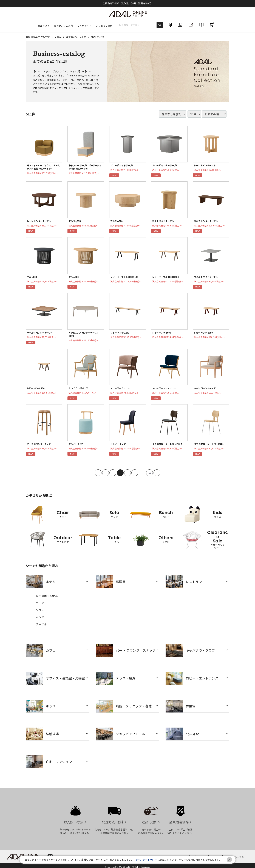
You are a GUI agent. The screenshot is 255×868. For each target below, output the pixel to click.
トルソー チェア (119, 447)
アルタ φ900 (117, 222)
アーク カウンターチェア (40, 447)
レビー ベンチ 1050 (204, 334)
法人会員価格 (44, 174)
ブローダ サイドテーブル (124, 166)
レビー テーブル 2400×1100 (126, 278)
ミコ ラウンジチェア (80, 391)
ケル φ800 (74, 278)
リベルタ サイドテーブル (207, 278)
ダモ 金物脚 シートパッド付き (169, 447)
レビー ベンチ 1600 (162, 334)
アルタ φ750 (75, 222)
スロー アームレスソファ (165, 391)
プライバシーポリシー (145, 860)
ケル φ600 (32, 278)
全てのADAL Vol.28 (76, 37)
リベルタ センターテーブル (41, 334)
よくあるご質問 (104, 26)
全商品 (58, 37)
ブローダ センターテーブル (167, 166)
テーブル (41, 627)
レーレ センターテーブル (40, 222)
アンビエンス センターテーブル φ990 (85, 336)
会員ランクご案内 (63, 26)
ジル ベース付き (77, 447)
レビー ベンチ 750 (37, 391)
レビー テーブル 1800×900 (167, 278)
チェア (40, 606)
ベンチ (40, 620)
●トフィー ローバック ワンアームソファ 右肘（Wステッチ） (44, 167)
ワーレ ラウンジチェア (206, 391)
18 (150, 476)
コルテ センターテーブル (207, 222)
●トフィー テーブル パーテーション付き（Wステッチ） (86, 167)
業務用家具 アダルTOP (38, 37)
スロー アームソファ (121, 391)
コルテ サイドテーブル (164, 222)
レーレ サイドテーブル (206, 166)
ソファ (40, 613)
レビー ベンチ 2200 (121, 334)
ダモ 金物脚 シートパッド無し (211, 447)
